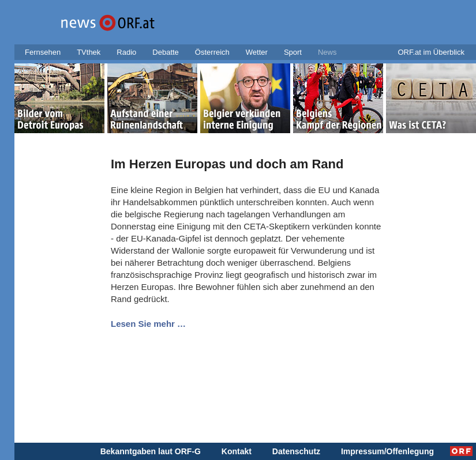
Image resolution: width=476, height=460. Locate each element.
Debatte (166, 52)
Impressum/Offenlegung (387, 451)
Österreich (212, 52)
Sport (293, 52)
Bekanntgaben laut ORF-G (151, 451)
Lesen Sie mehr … (148, 324)
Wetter (257, 52)
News (327, 52)
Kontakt (237, 451)
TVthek (89, 52)
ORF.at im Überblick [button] (431, 52)
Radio (126, 52)
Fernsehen (43, 52)
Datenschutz (296, 451)
